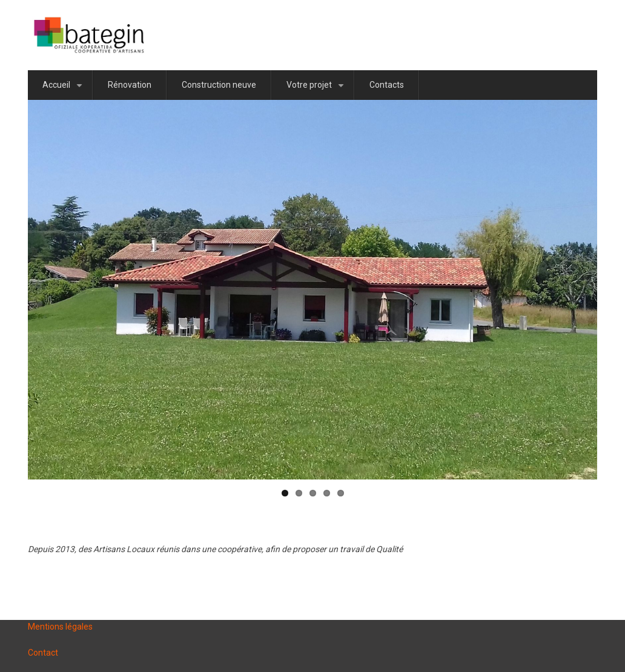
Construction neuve (219, 85)
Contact (43, 653)
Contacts (387, 85)
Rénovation (130, 85)
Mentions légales (60, 627)
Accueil (64, 90)
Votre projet (317, 90)
